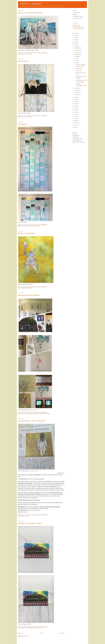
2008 (75, 123)
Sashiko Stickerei (34, 414)
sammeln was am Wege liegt (26, 233)
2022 (75, 44)
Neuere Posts (20, 633)
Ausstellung (25, 226)
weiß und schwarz (23, 61)
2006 (75, 127)
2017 (75, 104)
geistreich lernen (76, 25)
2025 (75, 38)
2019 (75, 99)
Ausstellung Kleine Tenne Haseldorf (29, 295)
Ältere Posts (62, 633)
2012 (75, 114)
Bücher (74, 14)
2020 (75, 97)
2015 (75, 108)
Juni (77, 61)
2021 (75, 46)
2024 (75, 40)
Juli (76, 59)
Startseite (41, 633)
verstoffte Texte (37, 628)
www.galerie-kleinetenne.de (34, 510)
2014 (75, 110)
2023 (75, 42)
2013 (75, 112)
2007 (75, 125)
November (78, 50)
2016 (75, 106)
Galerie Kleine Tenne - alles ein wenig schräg (31, 421)
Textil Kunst (31, 4)
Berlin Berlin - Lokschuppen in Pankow (30, 523)
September (78, 54)
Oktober (77, 52)
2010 (75, 119)
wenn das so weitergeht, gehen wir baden (30, 13)
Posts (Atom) (26, 636)
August (77, 56)
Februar (77, 92)
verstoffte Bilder (27, 54)
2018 (75, 101)
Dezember (78, 48)
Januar (77, 95)
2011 (75, 116)
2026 (75, 35)
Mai (77, 63)
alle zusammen (22, 124)
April (77, 88)
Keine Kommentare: (42, 53)
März (77, 90)
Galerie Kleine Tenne (33, 410)
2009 (75, 121)
